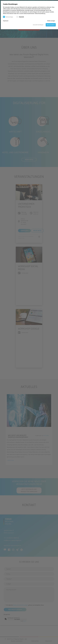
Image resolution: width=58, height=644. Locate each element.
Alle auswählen (51, 25)
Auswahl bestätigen (38, 25)
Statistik (20, 17)
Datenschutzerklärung (40, 14)
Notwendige (8, 17)
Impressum (6, 21)
